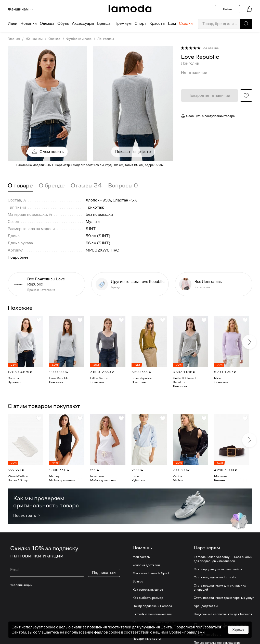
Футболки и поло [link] (79, 39)
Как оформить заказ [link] (148, 590)
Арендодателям (206, 606)
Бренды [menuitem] (104, 23)
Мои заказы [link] (141, 557)
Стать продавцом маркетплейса (218, 569)
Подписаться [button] (104, 573)
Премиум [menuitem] (123, 23)
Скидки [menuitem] (186, 23)
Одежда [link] (54, 39)
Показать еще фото (133, 152)
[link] (130, 9)
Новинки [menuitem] (29, 23)
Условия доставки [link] (146, 565)
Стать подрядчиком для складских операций (220, 588)
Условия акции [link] (21, 585)
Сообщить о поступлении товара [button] (210, 116)
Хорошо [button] (238, 630)
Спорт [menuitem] (140, 23)
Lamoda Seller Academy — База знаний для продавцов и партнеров (223, 559)
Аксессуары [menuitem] (83, 23)
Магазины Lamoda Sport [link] (151, 573)
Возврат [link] (139, 581)
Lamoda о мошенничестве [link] (152, 614)
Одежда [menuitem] (47, 23)
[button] (246, 24)
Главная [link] (14, 39)
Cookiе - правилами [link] (187, 632)
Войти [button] (227, 9)
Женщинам (21, 9)
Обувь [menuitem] (63, 23)
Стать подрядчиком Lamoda (215, 577)
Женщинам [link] (34, 39)
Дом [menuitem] (172, 23)
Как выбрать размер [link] (148, 598)
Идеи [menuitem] (12, 23)
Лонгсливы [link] (106, 39)
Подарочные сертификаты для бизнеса (223, 614)
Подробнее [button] (18, 257)
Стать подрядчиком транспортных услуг (224, 598)
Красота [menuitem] (157, 23)
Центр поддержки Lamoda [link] (152, 606)
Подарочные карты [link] (147, 639)
